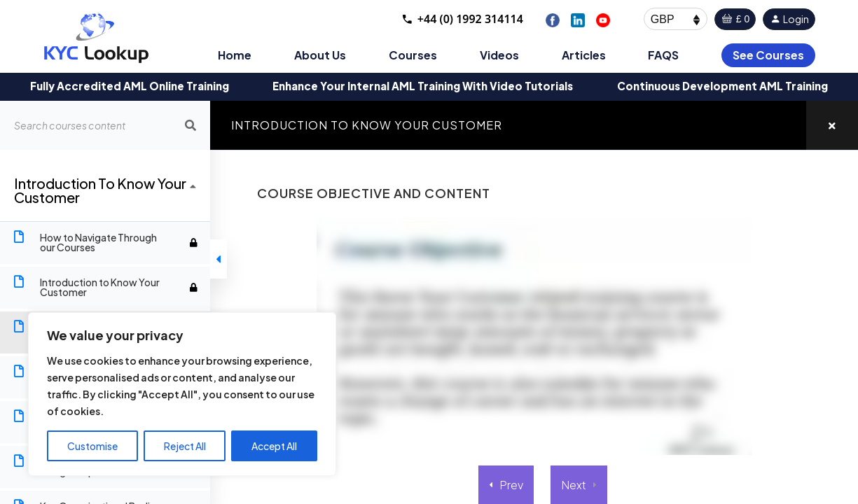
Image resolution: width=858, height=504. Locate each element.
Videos (499, 55)
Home (235, 55)
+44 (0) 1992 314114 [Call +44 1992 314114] (462, 19)
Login (789, 19)
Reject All (185, 446)
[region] (182, 394)
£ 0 (735, 19)
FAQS (663, 55)
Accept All (274, 446)
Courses (413, 55)
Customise (92, 446)
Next (574, 485)
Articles (584, 55)
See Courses (768, 55)
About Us (320, 55)
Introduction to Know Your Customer (367, 125)
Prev (511, 485)
